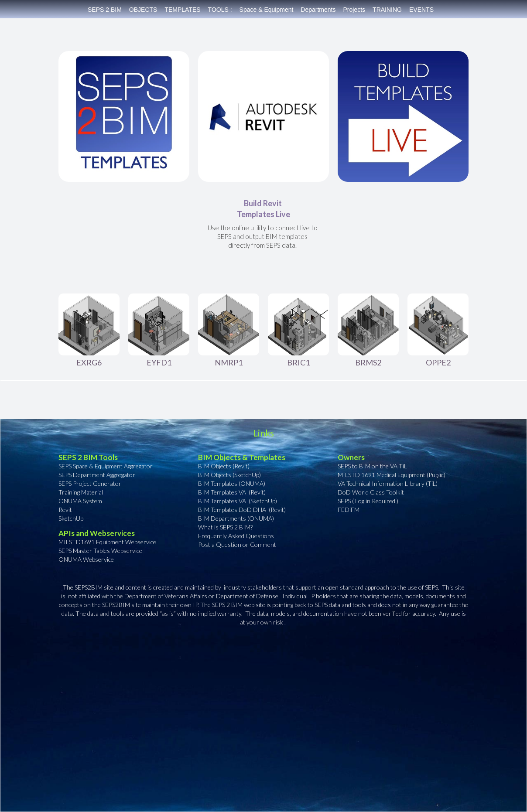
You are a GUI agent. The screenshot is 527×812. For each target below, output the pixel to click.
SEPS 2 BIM (105, 10)
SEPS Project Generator (90, 483)
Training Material (81, 492)
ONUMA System (81, 501)
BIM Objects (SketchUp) (229, 475)
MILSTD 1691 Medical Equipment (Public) (392, 475)
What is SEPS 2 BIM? (225, 527)
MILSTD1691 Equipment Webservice (107, 542)
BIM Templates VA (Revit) (232, 492)
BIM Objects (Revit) (224, 466)
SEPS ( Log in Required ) (368, 501)
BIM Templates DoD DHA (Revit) (242, 510)
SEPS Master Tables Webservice (101, 551)
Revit (65, 510)
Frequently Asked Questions (236, 536)
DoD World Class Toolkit (371, 492)
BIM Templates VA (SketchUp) (238, 501)
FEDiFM (349, 510)
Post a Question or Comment (237, 544)
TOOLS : (220, 10)
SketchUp (71, 518)
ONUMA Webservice (87, 559)
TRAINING (387, 10)
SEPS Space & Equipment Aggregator (106, 466)
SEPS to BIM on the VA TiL (372, 466)
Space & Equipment (267, 10)
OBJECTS (143, 10)
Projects (354, 10)
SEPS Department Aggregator (97, 475)
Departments (318, 10)
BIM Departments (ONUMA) (236, 518)
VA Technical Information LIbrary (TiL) (388, 483)
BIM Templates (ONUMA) (232, 483)
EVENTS (421, 10)
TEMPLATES (182, 10)
